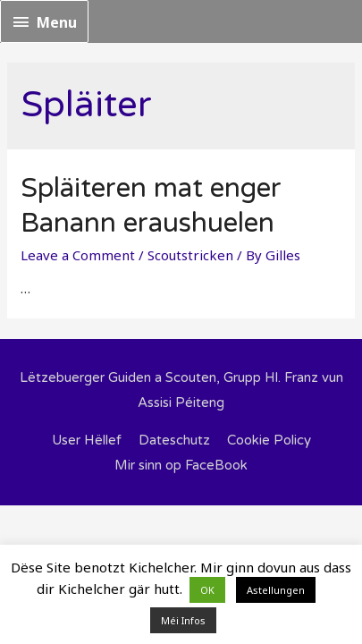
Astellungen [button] (276, 590)
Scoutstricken (190, 255)
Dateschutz (174, 440)
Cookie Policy (269, 440)
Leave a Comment (78, 255)
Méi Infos (183, 620)
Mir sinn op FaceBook (181, 465)
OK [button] (207, 590)
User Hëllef (87, 440)
